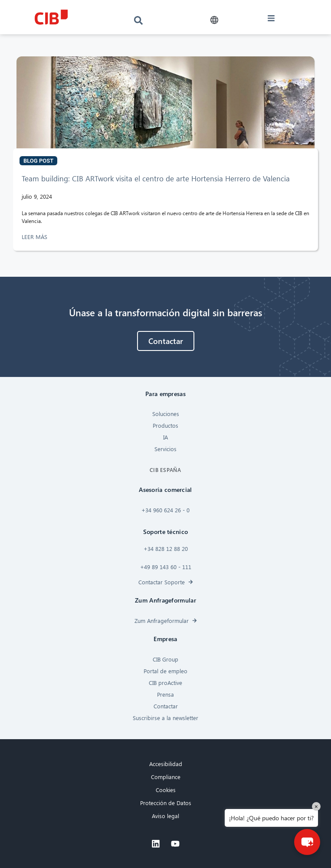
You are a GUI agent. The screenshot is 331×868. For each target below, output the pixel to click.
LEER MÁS (35, 237)
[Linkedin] (156, 844)
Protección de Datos (166, 803)
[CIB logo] (51, 17)
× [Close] (316, 806)
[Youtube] (175, 844)
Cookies (166, 790)
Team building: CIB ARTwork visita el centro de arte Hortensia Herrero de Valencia (157, 179)
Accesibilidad (166, 764)
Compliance (166, 777)
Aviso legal (165, 816)
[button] (215, 20)
